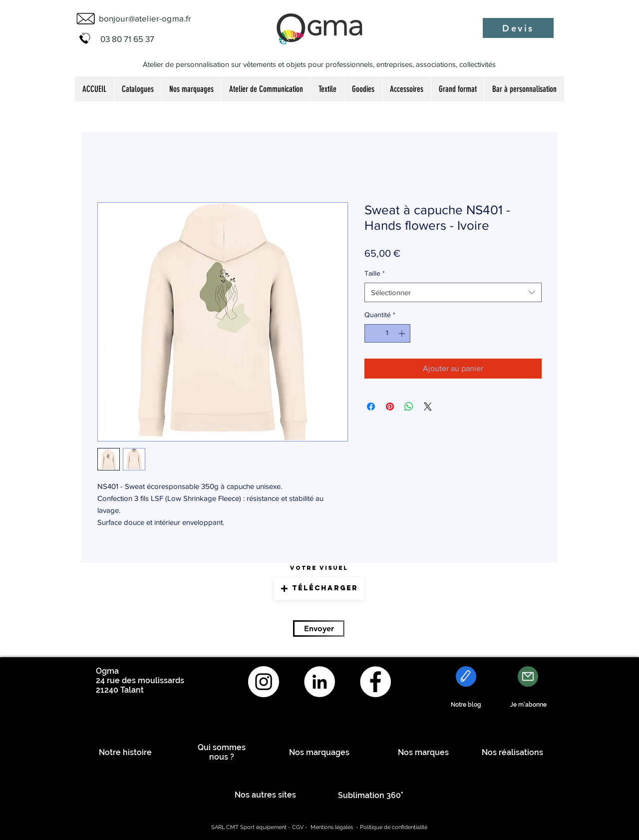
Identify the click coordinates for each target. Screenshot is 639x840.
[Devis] (518, 28)
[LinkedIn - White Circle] (319, 682)
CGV (298, 827)
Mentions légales (332, 827)
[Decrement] (372, 333)
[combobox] (453, 292)
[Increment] (403, 333)
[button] (319, 589)
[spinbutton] (387, 333)
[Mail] (528, 676)
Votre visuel (319, 568)
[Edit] (466, 676)
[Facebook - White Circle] (375, 682)
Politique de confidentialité (394, 827)
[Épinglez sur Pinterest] (390, 407)
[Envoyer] (319, 629)
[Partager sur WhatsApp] (409, 407)
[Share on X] (428, 407)
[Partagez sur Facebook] (371, 407)
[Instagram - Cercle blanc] (264, 682)
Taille (375, 273)
